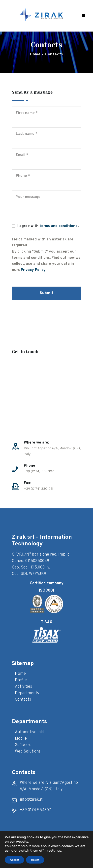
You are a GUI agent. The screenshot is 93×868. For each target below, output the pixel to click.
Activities (23, 687)
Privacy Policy (33, 270)
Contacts (23, 700)
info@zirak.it (31, 800)
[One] (47, 401)
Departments (27, 693)
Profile (21, 680)
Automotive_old (29, 732)
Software (23, 745)
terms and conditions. (59, 226)
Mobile (21, 739)
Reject (35, 860)
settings (55, 851)
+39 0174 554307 (35, 810)
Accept (14, 860)
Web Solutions (28, 752)
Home (35, 55)
